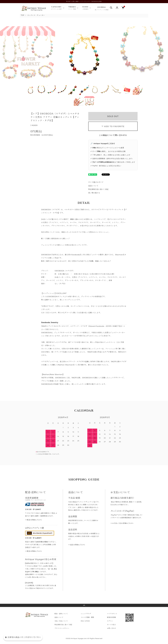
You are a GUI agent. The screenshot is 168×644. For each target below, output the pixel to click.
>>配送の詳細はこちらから (33, 520)
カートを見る (111, 625)
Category (56, 8)
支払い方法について (61, 621)
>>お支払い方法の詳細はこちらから (122, 523)
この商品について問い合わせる (113, 135)
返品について (93, 186)
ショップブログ (86, 614)
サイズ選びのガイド (96, 182)
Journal (102, 9)
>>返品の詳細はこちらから (77, 545)
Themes (72, 8)
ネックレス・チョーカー (36, 15)
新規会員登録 (111, 617)
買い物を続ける (94, 193)
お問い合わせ (111, 628)
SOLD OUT (113, 116)
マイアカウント (112, 614)
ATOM (87, 621)
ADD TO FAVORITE (113, 126)
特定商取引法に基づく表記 (98, 189)
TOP (22, 15)
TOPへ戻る (84, 605)
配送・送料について (61, 614)
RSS (82, 621)
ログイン (110, 621)
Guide (85, 8)
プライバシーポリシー (62, 628)
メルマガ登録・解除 (87, 617)
